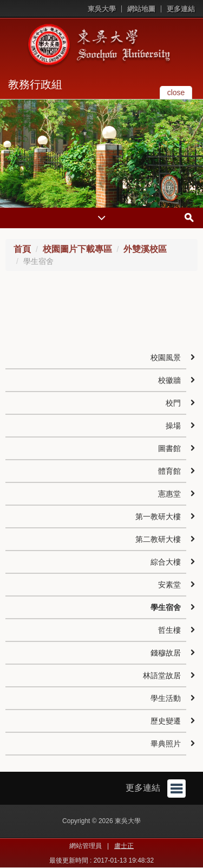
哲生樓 (169, 630)
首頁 (22, 249)
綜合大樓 (166, 562)
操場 (173, 426)
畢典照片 (166, 744)
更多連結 (181, 9)
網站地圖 (141, 9)
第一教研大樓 (158, 516)
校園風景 (166, 357)
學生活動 (166, 698)
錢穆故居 (166, 653)
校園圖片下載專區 (77, 249)
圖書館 (169, 448)
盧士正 (124, 846)
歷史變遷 (166, 721)
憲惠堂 (169, 494)
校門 (173, 403)
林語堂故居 (162, 675)
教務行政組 (35, 84)
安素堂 (169, 585)
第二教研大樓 (158, 539)
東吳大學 (102, 9)
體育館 (169, 471)
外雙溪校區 (145, 249)
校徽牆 (169, 380)
